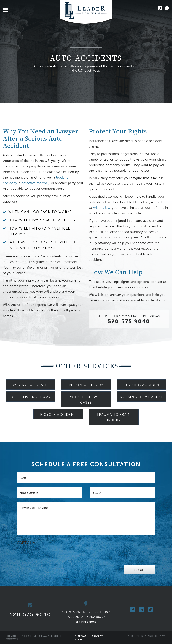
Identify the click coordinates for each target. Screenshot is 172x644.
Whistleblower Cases (86, 400)
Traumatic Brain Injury (114, 417)
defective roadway (35, 183)
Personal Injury (86, 385)
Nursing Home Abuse (141, 397)
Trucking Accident (141, 385)
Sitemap (81, 636)
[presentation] (45, 553)
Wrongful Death (31, 385)
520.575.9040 (129, 321)
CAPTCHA (26, 543)
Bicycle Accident (58, 415)
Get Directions (86, 622)
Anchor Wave (157, 636)
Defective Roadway (31, 397)
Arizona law (102, 208)
